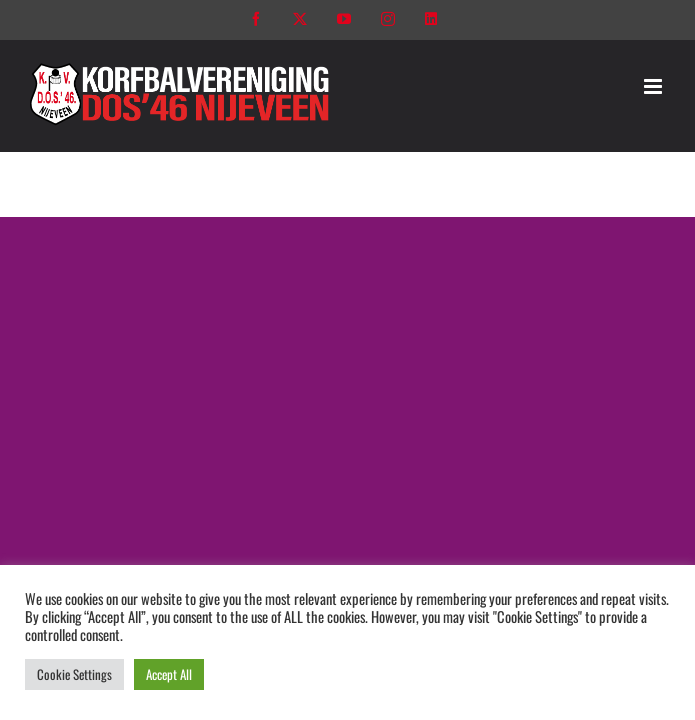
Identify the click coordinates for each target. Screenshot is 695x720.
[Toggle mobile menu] (654, 86)
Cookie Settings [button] (74, 674)
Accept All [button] (169, 674)
